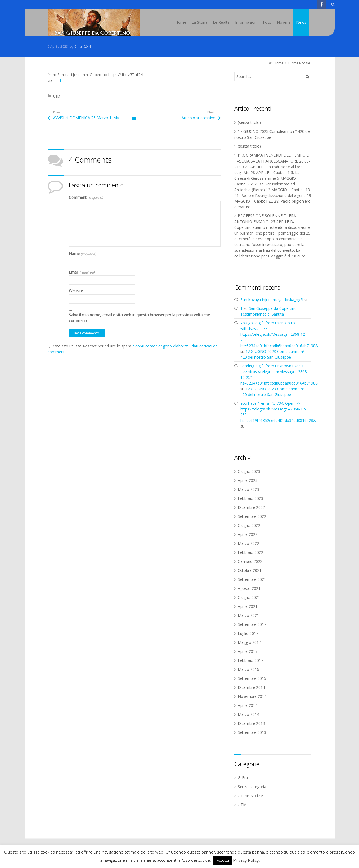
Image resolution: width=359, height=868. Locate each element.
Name (82, 253)
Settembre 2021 (252, 579)
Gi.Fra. (243, 778)
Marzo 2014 (248, 714)
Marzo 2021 (248, 615)
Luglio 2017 (248, 633)
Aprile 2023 (248, 480)
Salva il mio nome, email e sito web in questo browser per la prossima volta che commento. (139, 318)
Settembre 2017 (252, 624)
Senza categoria (252, 787)
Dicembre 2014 (251, 687)
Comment (86, 197)
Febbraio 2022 (250, 552)
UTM (57, 96)
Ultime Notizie (250, 796)
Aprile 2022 (248, 534)
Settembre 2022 (252, 516)
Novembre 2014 (252, 696)
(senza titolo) (249, 122)
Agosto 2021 (249, 588)
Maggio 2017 (249, 642)
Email (82, 272)
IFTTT (59, 80)
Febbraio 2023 (250, 498)
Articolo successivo (198, 118)
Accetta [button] (223, 860)
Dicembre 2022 (251, 507)
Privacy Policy (246, 860)
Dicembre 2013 (251, 723)
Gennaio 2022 (250, 561)
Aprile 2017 (248, 651)
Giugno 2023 (249, 471)
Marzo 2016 (248, 669)
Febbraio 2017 (250, 660)
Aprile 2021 (248, 606)
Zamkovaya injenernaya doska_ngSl (272, 300)
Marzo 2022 (248, 543)
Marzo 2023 (248, 489)
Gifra (78, 46)
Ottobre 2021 (250, 570)
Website (76, 291)
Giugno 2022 (249, 525)
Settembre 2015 (252, 678)
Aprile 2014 (248, 705)
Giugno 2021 (249, 597)
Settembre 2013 (252, 732)
